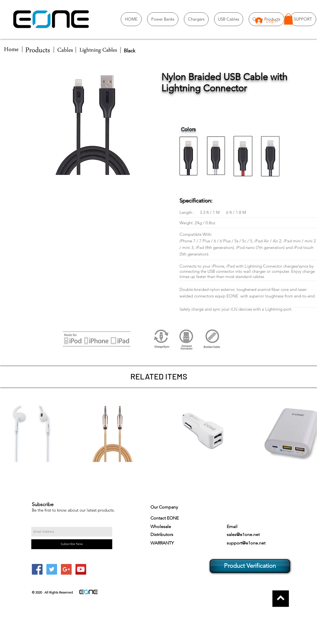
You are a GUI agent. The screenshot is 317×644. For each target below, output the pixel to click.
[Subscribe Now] (72, 544)
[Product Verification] (250, 566)
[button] (288, 19)
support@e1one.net (246, 543)
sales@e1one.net (243, 534)
